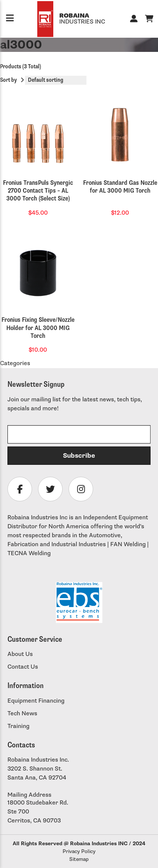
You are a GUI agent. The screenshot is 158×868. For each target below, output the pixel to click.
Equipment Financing (36, 701)
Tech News (22, 714)
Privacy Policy (79, 851)
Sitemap (79, 859)
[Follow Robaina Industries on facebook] (20, 489)
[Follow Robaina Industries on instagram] (81, 489)
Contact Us (23, 667)
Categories (15, 363)
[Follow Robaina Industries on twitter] (50, 489)
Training (18, 726)
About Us (20, 654)
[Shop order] (56, 80)
